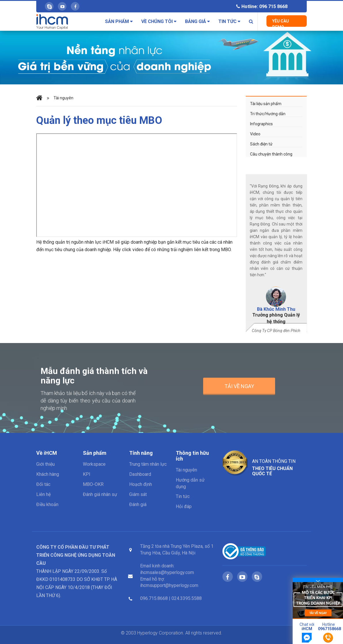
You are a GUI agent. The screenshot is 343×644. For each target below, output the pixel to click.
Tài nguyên (63, 98)
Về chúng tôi (159, 21)
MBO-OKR (93, 484)
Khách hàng (48, 474)
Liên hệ (43, 494)
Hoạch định (141, 484)
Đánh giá (138, 504)
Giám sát (138, 494)
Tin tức (229, 21)
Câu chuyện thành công (271, 154)
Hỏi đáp (184, 506)
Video (255, 134)
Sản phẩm (119, 21)
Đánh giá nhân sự (100, 494)
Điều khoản (47, 504)
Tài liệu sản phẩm (266, 104)
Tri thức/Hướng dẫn (268, 114)
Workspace (94, 464)
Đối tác (43, 484)
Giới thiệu (45, 464)
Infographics (261, 124)
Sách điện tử (261, 144)
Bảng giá (197, 21)
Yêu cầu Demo (281, 23)
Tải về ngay (239, 390)
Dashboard (140, 474)
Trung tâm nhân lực (148, 464)
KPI (87, 474)
